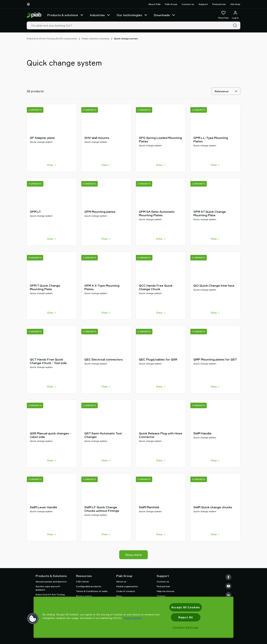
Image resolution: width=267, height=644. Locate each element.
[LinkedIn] (228, 595)
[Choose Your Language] (29, 4)
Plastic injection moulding (95, 39)
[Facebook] (228, 577)
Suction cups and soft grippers (48, 588)
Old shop (235, 4)
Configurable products (89, 586)
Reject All (186, 617)
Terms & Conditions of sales (92, 591)
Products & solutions (66, 15)
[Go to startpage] (34, 15)
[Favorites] (223, 15)
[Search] (236, 25)
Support (203, 4)
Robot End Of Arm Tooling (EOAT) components (52, 39)
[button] (33, 619)
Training (161, 596)
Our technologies (132, 15)
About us (121, 582)
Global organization (127, 586)
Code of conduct (126, 591)
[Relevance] (226, 91)
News (119, 596)
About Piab (154, 4)
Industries (100, 15)
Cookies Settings (186, 627)
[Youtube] (228, 586)
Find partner (219, 4)
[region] (133, 617)
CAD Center (83, 582)
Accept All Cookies (186, 607)
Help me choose (165, 591)
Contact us (188, 4)
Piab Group (171, 4)
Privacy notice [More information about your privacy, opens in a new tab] (133, 618)
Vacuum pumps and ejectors (51, 582)
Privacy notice (84, 596)
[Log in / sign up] (235, 15)
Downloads (165, 15)
